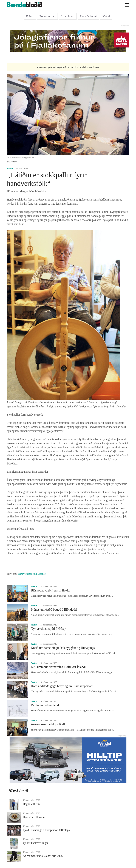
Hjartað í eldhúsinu (34, 817)
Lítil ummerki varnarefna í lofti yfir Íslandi (58, 667)
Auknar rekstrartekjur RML (48, 724)
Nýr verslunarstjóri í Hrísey (48, 629)
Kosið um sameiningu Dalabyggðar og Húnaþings (63, 648)
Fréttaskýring (47, 16)
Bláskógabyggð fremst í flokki (50, 590)
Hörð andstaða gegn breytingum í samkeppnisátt (62, 686)
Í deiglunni (68, 16)
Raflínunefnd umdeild (45, 705)
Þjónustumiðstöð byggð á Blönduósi (54, 610)
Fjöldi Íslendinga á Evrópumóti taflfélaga (46, 830)
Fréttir (30, 16)
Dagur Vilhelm (31, 804)
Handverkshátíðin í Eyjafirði (32, 574)
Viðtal (106, 16)
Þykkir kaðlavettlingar (36, 843)
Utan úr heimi (88, 16)
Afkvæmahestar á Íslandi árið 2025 (43, 856)
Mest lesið (18, 790)
